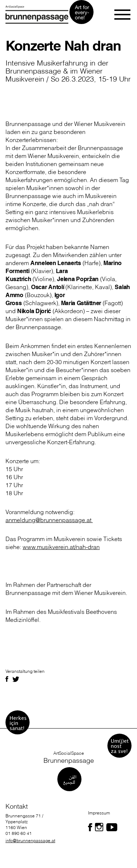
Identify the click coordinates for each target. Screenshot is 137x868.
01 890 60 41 (19, 833)
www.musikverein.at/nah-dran (61, 547)
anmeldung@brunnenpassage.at (49, 520)
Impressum (99, 813)
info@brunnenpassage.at (30, 841)
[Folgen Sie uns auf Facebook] (90, 827)
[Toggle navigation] (123, 15)
